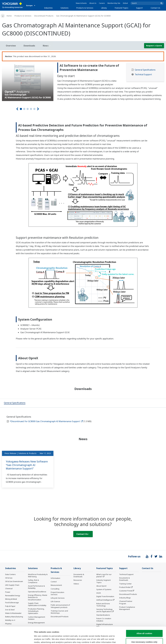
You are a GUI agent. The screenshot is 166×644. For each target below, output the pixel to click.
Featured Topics (121, 8)
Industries (48, 8)
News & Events (81, 3)
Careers (102, 3)
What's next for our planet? (104, 575)
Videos (76, 584)
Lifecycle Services (58, 598)
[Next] (38, 109)
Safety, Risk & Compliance (33, 581)
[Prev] (17, 109)
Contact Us (155, 8)
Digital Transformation (105, 596)
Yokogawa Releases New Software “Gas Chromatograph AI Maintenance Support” (27, 465)
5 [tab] (34, 109)
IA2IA (99, 593)
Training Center (125, 584)
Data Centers (10, 574)
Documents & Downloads (79, 575)
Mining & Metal (11, 599)
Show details (136, 639)
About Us (93, 3)
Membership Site (114, 3)
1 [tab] (21, 109)
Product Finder (125, 587)
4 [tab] (31, 109)
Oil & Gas (9, 578)
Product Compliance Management (127, 608)
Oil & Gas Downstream (14, 581)
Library (104, 8)
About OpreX (101, 586)
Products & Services (85, 8)
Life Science (55, 601)
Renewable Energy (13, 595)
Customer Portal (126, 591)
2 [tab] (24, 109)
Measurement (56, 585)
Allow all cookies (144, 616)
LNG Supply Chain (12, 585)
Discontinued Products (44, 16)
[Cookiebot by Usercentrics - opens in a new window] (17, 639)
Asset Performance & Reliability (36, 587)
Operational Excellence (37, 592)
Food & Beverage (12, 603)
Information (55, 578)
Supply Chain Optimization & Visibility (37, 604)
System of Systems (104, 589)
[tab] (15, 403)
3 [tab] (28, 109)
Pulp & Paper (10, 606)
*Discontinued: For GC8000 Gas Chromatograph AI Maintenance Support (46, 421)
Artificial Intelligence (104, 600)
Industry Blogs (125, 598)
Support (139, 8)
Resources (78, 580)
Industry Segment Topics (103, 581)
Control (54, 582)
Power (8, 592)
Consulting (55, 589)
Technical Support (143, 75)
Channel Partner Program (126, 602)
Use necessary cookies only (144, 625)
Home (9, 16)
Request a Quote (154, 46)
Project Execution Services (57, 593)
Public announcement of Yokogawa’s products (60, 606)
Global (125, 3)
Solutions (65, 8)
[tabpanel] (28, 82)
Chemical (9, 588)
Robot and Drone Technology (103, 605)
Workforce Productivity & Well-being (38, 575)
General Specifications (145, 70)
